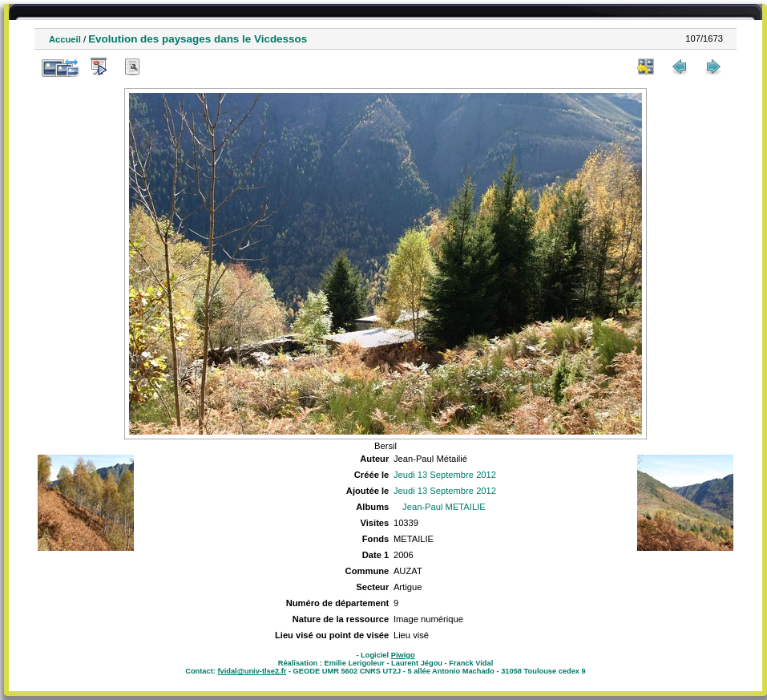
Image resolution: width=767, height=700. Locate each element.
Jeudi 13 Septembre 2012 (445, 475)
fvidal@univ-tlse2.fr (252, 671)
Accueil (65, 39)
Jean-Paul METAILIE (444, 507)
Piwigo (403, 655)
